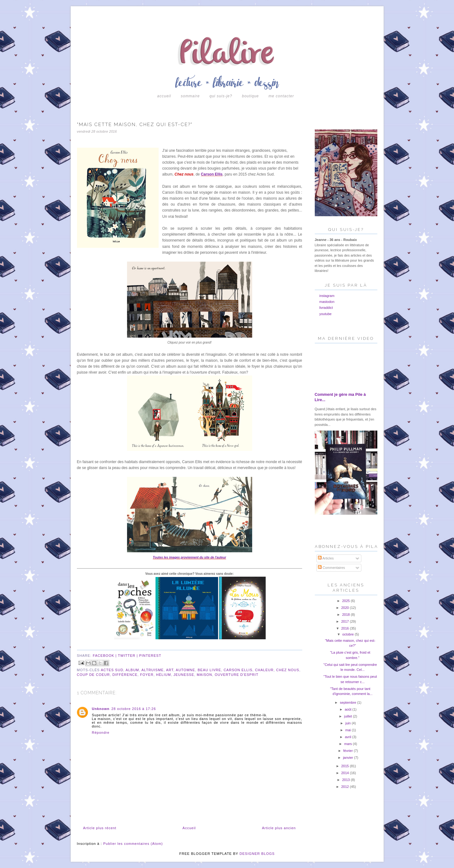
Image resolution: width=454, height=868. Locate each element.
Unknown (101, 709)
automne (186, 670)
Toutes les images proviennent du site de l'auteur (189, 557)
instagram (327, 296)
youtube (326, 314)
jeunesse (184, 675)
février (349, 751)
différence (125, 675)
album (133, 670)
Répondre (101, 733)
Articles (326, 558)
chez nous (288, 670)
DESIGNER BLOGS (257, 854)
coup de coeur (94, 675)
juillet (349, 716)
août (349, 709)
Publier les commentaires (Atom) (133, 844)
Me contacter (281, 96)
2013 (347, 780)
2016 (345, 628)
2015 (345, 766)
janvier (348, 758)
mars (349, 744)
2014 (345, 773)
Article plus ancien (279, 828)
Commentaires (332, 568)
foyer (147, 675)
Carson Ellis (212, 174)
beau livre (209, 670)
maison (204, 675)
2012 (345, 787)
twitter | (129, 656)
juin (349, 723)
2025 (347, 601)
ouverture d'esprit (237, 675)
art (170, 670)
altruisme (153, 670)
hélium (164, 675)
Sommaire (190, 96)
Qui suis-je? (221, 96)
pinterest (150, 656)
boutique (250, 96)
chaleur (264, 670)
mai (348, 730)
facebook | (105, 656)
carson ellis (238, 670)
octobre (349, 634)
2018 (347, 615)
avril (348, 737)
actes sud (112, 670)
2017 (345, 621)
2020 (345, 608)
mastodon (327, 302)
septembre (348, 702)
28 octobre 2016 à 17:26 (134, 709)
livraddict (326, 308)
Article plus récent (100, 828)
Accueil (164, 96)
